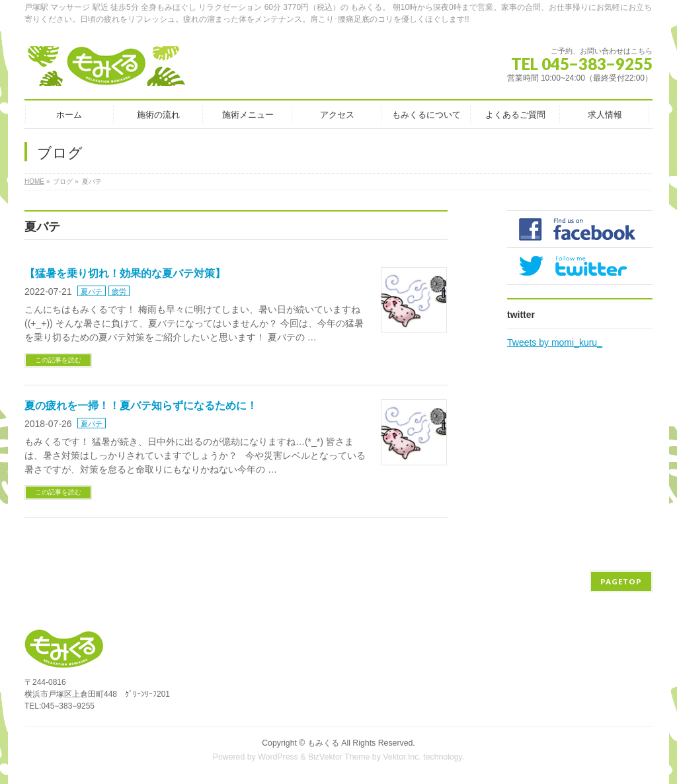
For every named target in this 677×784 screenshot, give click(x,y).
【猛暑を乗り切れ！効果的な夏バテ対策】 (125, 273)
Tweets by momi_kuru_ (555, 342)
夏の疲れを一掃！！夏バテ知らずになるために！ (141, 406)
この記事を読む (58, 360)
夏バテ (92, 292)
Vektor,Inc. (402, 757)
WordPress (278, 757)
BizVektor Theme (339, 757)
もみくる (323, 743)
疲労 (119, 292)
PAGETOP (621, 581)
